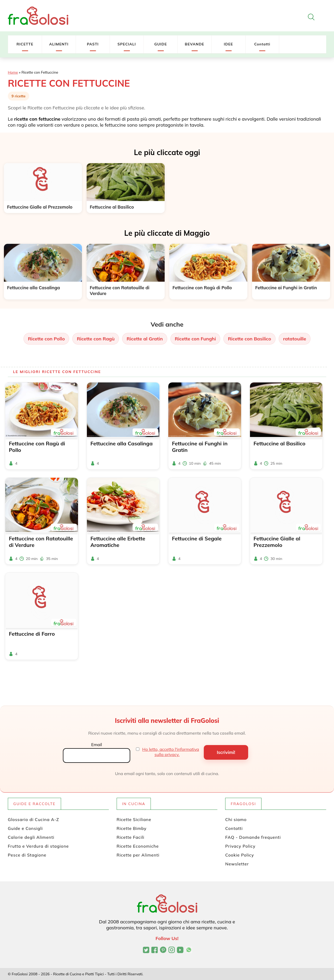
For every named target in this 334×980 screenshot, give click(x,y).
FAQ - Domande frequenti (253, 837)
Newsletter (237, 864)
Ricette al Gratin (145, 339)
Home (13, 72)
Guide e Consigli (25, 828)
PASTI (93, 44)
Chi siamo (236, 819)
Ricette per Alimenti (138, 855)
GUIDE (161, 44)
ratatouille (295, 339)
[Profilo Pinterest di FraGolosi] (163, 951)
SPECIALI (127, 44)
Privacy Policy (240, 846)
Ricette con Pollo (46, 339)
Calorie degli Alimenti (31, 837)
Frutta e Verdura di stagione (38, 846)
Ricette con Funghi (195, 339)
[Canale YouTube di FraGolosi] (180, 951)
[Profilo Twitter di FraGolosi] (146, 951)
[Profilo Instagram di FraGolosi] (172, 951)
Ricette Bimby (132, 828)
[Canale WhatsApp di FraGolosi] (189, 951)
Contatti (262, 44)
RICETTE (25, 44)
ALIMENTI (59, 44)
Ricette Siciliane (134, 819)
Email (96, 745)
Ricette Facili (131, 837)
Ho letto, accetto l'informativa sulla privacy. (171, 752)
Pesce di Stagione (27, 855)
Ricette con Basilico (249, 339)
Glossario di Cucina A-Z (33, 819)
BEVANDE (194, 44)
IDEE (228, 44)
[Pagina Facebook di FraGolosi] (155, 951)
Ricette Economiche (138, 846)
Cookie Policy (240, 855)
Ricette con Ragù (96, 339)
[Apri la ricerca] (311, 17)
